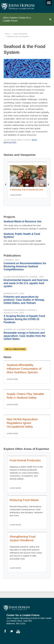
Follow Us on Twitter (13, 632)
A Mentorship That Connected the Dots (26, 190)
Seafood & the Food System (18, 37)
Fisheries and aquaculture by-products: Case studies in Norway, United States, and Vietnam (24, 300)
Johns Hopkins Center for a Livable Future (17, 19)
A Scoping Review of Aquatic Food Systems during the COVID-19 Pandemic (24, 319)
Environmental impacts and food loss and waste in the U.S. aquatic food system (26, 283)
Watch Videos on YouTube (19, 632)
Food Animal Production (25, 460)
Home (7, 34)
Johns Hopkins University (17, 608)
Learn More (15, 195)
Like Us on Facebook (6, 632)
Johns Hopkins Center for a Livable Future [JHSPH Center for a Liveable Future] (18, 6)
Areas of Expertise (20, 34)
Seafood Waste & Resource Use (23, 221)
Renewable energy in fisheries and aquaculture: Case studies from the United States (25, 336)
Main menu (48, 2)
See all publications (15, 349)
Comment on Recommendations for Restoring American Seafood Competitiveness (25, 266)
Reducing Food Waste (24, 500)
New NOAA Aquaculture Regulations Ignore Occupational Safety (22, 423)
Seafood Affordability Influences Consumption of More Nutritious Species (24, 368)
